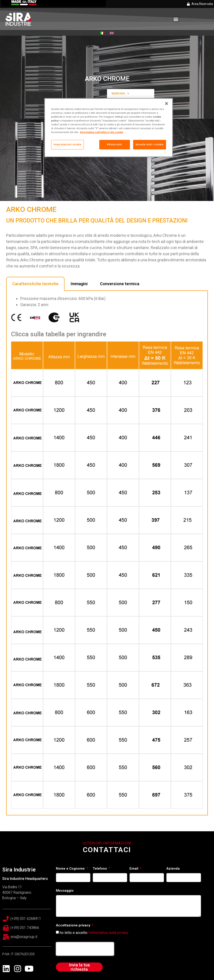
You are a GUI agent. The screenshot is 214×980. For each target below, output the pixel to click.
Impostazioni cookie (67, 144)
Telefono (100, 869)
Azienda (173, 869)
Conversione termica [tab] (120, 284)
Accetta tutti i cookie (150, 144)
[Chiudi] (167, 104)
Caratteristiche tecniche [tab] (35, 284)
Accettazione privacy (73, 926)
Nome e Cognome (71, 869)
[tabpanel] (107, 553)
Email (134, 869)
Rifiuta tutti (114, 144)
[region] (108, 128)
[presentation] (85, 949)
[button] (176, 19)
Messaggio (65, 891)
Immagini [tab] (79, 284)
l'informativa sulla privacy (108, 933)
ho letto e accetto (94, 933)
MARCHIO (120, 93)
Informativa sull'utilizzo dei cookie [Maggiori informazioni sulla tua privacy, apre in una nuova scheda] (102, 132)
